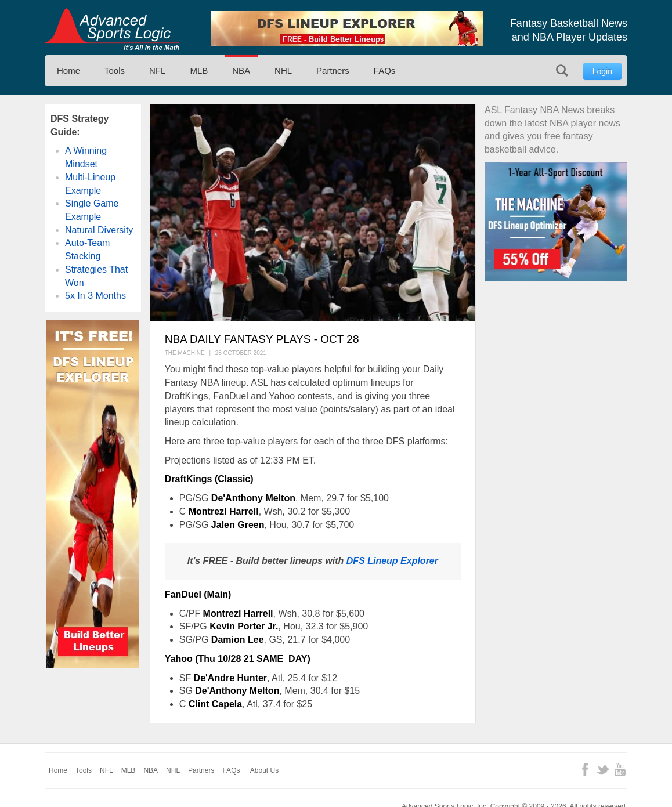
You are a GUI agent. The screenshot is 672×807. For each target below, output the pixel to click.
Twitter (603, 770)
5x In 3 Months (95, 296)
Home (68, 70)
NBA (241, 70)
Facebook (585, 770)
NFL (157, 70)
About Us (264, 770)
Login (602, 71)
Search (562, 70)
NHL (283, 70)
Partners (333, 70)
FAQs (385, 70)
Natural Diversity (99, 230)
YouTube (620, 770)
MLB (199, 70)
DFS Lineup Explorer (392, 561)
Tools (115, 70)
